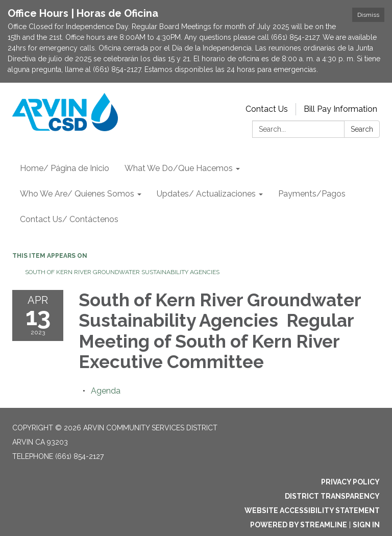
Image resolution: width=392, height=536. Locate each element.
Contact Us (267, 109)
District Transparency (332, 496)
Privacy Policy (350, 482)
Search (362, 129)
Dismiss (368, 15)
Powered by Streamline (299, 525)
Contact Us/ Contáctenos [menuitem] (69, 219)
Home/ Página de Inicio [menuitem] (65, 168)
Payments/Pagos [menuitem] (312, 194)
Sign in (366, 525)
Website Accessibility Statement (312, 510)
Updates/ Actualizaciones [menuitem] (206, 194)
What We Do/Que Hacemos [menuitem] (179, 168)
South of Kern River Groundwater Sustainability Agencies (123, 272)
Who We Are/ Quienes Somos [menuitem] (77, 194)
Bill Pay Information (340, 109)
